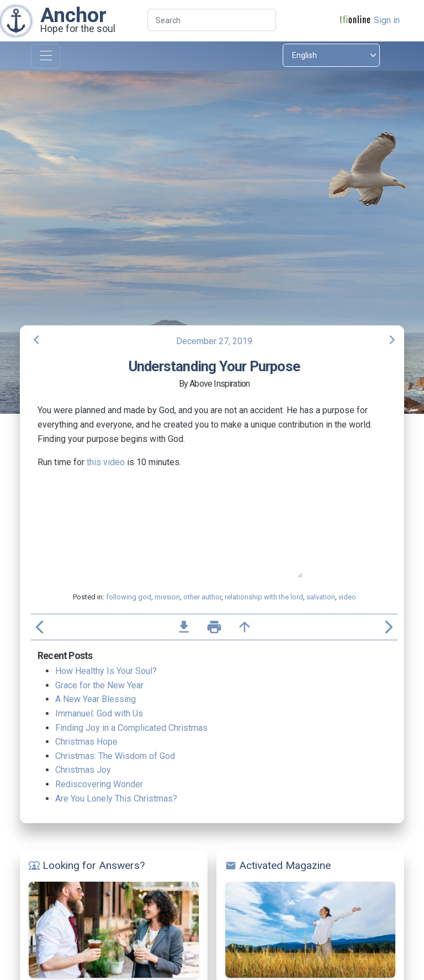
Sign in (387, 20)
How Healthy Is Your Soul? (106, 671)
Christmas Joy (83, 770)
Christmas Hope (86, 742)
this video (106, 462)
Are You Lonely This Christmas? (116, 799)
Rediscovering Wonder (99, 784)
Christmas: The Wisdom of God (115, 756)
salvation (321, 597)
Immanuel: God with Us (99, 713)
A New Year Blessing (96, 699)
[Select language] (331, 55)
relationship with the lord (264, 597)
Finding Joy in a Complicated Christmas (131, 728)
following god (129, 597)
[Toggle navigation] (46, 56)
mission (167, 597)
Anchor (73, 15)
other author (202, 597)
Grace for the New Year (99, 685)
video (347, 597)
